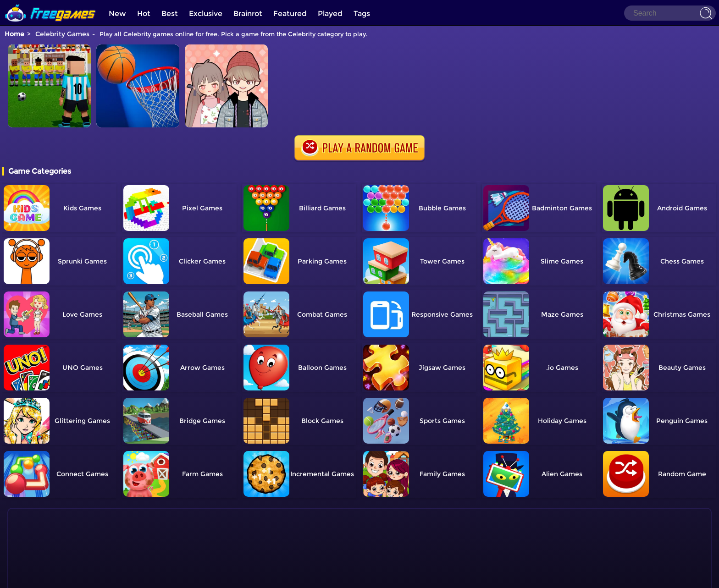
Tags (362, 14)
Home (14, 34)
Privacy (371, 577)
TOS (350, 577)
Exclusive (206, 14)
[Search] (670, 13)
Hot (144, 14)
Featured (290, 14)
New (117, 14)
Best (170, 14)
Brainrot (248, 14)
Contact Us (323, 577)
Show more (46, 555)
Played (330, 14)
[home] (50, 3)
